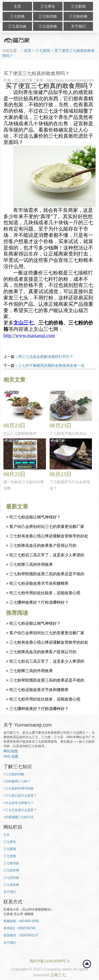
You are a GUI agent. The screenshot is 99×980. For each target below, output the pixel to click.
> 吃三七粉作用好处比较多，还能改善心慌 (43, 593)
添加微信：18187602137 (21, 935)
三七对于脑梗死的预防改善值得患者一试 (51, 366)
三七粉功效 (48, 16)
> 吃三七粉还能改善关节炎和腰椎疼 (37, 583)
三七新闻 (78, 6)
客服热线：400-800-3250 (21, 921)
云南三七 (58, 975)
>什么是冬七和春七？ (19, 803)
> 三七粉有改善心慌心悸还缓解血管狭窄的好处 (47, 536)
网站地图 (11, 751)
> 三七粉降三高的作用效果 (29, 564)
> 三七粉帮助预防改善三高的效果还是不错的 (45, 574)
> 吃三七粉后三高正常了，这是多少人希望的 (45, 555)
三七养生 (48, 6)
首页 (27, 51)
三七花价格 (48, 26)
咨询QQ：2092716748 (19, 928)
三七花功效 (17, 26)
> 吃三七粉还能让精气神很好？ (33, 517)
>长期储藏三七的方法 (19, 817)
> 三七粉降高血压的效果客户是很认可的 (41, 545)
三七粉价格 (78, 16)
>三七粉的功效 (14, 774)
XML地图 (11, 756)
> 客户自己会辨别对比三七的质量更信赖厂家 (45, 526)
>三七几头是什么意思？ (20, 810)
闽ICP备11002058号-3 (49, 961)
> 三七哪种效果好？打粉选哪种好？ (37, 602)
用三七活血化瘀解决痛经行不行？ (46, 357)
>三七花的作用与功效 (19, 788)
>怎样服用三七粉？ (17, 781)
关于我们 (78, 26)
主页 (17, 6)
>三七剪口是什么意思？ (20, 796)
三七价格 (17, 16)
